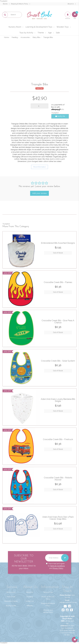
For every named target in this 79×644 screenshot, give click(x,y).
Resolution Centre (11, 601)
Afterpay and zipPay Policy (48, 611)
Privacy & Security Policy (48, 598)
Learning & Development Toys (39, 27)
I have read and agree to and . (55, 566)
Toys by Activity (26, 33)
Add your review (39, 193)
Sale (58, 33)
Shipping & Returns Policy (20, 4)
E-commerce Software (67, 633)
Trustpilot (4, 1)
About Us (71, 4)
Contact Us (30, 601)
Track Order (11, 597)
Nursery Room (15, 27)
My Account (11, 592)
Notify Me (60, 116)
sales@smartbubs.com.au (68, 602)
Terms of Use (48, 592)
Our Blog (30, 597)
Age (50, 33)
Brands (6, 4)
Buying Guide (11, 606)
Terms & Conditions (57, 566)
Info (62, 109)
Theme (41, 33)
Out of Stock (58, 253)
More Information (40, 167)
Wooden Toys (63, 27)
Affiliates (30, 606)
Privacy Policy (58, 568)
